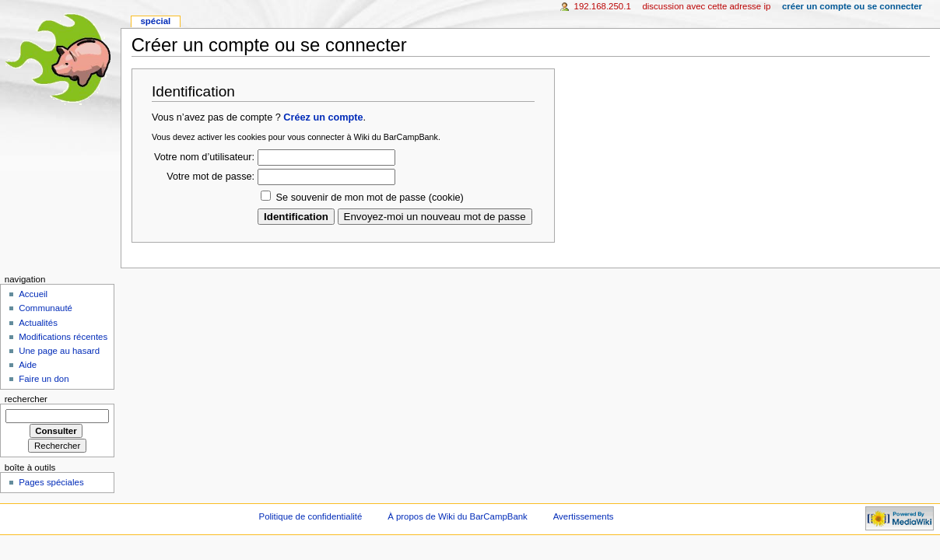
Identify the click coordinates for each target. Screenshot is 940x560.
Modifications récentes (63, 337)
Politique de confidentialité (311, 516)
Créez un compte (323, 117)
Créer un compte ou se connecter (852, 6)
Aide (28, 365)
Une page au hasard (59, 351)
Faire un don (44, 379)
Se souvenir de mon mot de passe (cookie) (370, 198)
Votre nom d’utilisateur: (204, 157)
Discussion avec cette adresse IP (706, 6)
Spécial (155, 21)
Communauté (46, 308)
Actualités (38, 323)
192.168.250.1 (603, 6)
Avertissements (584, 516)
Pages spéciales (51, 482)
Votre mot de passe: (210, 177)
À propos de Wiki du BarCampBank (458, 516)
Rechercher (26, 399)
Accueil (33, 294)
